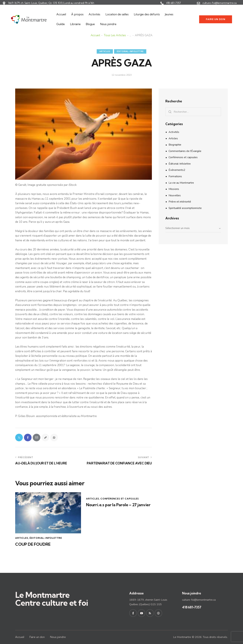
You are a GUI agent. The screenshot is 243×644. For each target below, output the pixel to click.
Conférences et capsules (120, 499)
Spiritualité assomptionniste (185, 208)
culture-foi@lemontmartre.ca (220, 3)
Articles (105, 51)
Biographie (175, 145)
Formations (175, 176)
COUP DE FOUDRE (33, 544)
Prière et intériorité (180, 202)
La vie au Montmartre (181, 183)
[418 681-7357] (162, 3)
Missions (174, 189)
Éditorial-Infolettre (130, 51)
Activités (174, 132)
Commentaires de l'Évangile (185, 151)
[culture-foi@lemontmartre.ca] (198, 3)
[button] (45, 438)
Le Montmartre (182, 637)
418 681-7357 (173, 3)
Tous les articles (115, 36)
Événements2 (177, 170)
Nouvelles (175, 195)
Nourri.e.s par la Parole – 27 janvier (118, 505)
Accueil (95, 36)
